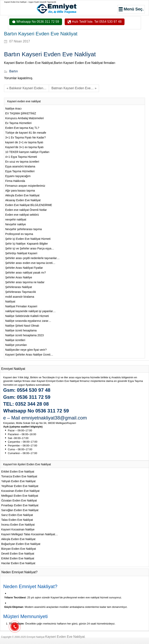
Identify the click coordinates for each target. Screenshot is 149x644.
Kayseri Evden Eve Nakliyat (65, 637)
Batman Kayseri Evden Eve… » (74, 88)
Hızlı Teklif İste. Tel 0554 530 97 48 (96, 22)
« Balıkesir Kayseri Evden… (27, 88)
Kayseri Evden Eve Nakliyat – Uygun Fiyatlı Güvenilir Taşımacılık (30, 2)
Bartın (14, 71)
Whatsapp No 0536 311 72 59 (37, 22)
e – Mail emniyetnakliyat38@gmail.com (45, 418)
